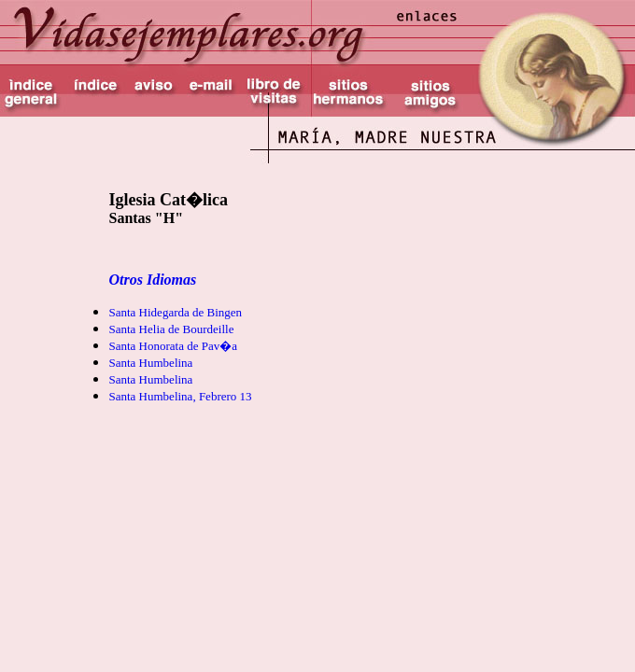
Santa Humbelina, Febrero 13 (180, 396)
